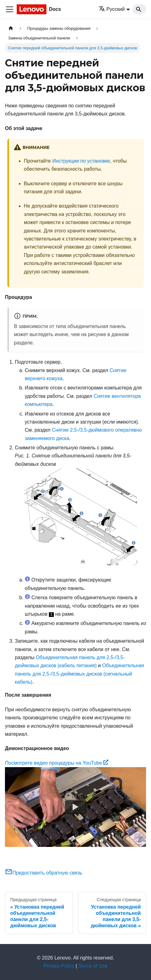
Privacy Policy (59, 966)
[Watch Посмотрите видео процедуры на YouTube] (75, 807)
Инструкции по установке (81, 161)
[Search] (139, 9)
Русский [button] (112, 9)
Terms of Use (93, 966)
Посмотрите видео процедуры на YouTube (57, 763)
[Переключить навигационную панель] (10, 9)
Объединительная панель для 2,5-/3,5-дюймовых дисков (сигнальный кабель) (79, 674)
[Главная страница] (11, 28)
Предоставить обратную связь (44, 873)
